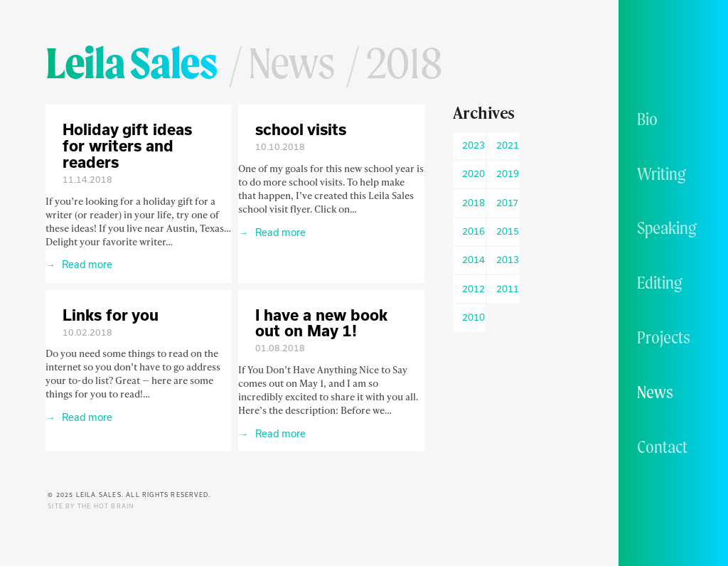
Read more (86, 264)
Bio (647, 119)
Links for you (111, 315)
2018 (473, 203)
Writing (662, 173)
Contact (662, 447)
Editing (660, 282)
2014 (473, 260)
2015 (508, 231)
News (655, 392)
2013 (508, 260)
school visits (301, 129)
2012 (473, 289)
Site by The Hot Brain (91, 506)
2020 (473, 173)
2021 (508, 145)
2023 (473, 145)
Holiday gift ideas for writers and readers (127, 145)
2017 (507, 203)
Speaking (667, 228)
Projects (664, 337)
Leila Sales (131, 63)
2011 (508, 289)
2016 (473, 231)
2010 (473, 317)
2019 (508, 173)
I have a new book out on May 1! (321, 323)
